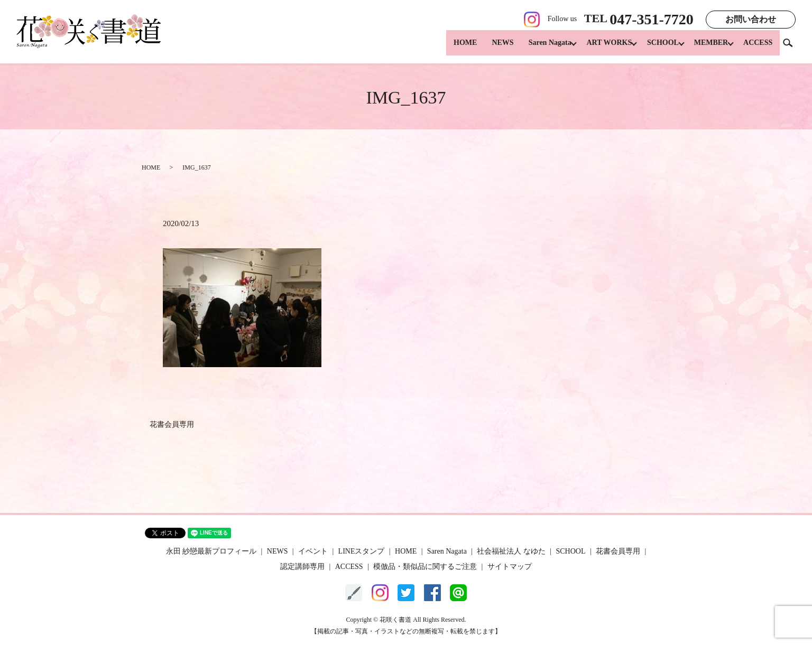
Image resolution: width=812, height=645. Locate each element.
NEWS (490, 48)
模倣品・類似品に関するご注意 (425, 567)
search (792, 47)
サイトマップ (510, 567)
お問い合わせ (751, 19)
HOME (452, 48)
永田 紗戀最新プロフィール (211, 551)
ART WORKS (599, 48)
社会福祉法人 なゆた (511, 551)
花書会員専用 (172, 424)
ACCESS (758, 48)
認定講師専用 (302, 567)
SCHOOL (657, 48)
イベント (313, 551)
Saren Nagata (537, 48)
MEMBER (708, 48)
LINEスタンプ (362, 551)
